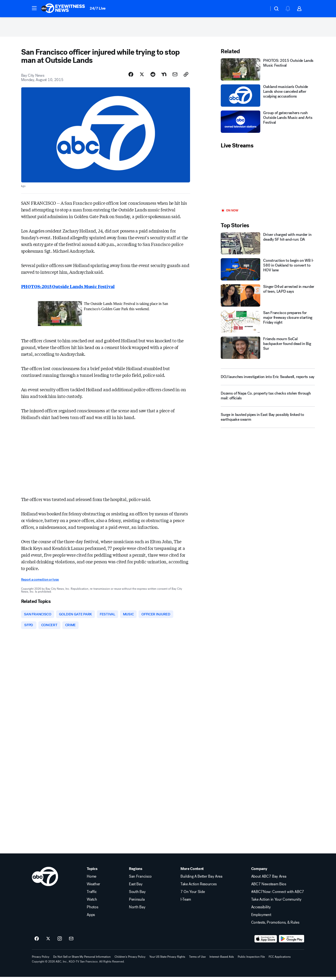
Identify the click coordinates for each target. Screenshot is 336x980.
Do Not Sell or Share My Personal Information (82, 960)
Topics (92, 872)
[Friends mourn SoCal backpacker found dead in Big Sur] (268, 350)
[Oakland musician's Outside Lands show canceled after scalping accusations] (268, 98)
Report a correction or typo (40, 582)
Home (92, 880)
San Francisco (140, 880)
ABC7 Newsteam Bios (269, 887)
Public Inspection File (251, 960)
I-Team (186, 903)
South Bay (137, 895)
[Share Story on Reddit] (153, 76)
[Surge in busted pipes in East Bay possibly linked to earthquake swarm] (268, 421)
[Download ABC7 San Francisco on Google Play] (292, 942)
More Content (192, 872)
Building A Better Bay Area (201, 880)
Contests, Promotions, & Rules (275, 926)
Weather (93, 887)
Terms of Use (197, 960)
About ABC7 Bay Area (269, 880)
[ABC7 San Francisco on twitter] (48, 942)
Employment (261, 918)
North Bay (137, 910)
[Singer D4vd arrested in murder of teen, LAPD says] (268, 298)
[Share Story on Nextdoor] (164, 76)
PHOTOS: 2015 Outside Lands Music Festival (68, 288)
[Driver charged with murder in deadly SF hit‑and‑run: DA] (268, 245)
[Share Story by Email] (175, 76)
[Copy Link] (186, 76)
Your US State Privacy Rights (167, 960)
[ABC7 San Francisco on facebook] (37, 942)
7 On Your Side (193, 895)
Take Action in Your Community (276, 903)
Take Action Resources (198, 887)
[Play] (268, 181)
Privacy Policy (41, 960)
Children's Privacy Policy (130, 960)
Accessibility (261, 910)
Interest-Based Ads (222, 960)
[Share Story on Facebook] (131, 76)
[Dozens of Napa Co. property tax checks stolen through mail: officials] (268, 400)
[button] (34, 8)
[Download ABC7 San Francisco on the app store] (266, 942)
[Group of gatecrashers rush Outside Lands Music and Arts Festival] (268, 124)
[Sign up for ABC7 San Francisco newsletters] (71, 942)
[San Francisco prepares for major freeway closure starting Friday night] (268, 324)
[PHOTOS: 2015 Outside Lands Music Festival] (268, 72)
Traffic (92, 895)
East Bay (136, 887)
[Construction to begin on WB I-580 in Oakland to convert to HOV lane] (268, 271)
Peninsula (137, 903)
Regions (136, 872)
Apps (91, 918)
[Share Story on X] (142, 76)
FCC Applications (280, 960)
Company (259, 872)
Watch (92, 903)
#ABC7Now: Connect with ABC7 (278, 895)
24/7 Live (98, 8)
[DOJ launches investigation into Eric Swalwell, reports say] (268, 379)
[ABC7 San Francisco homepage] (63, 9)
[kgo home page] (45, 880)
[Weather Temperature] (262, 9)
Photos (92, 910)
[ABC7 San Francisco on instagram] (60, 942)
